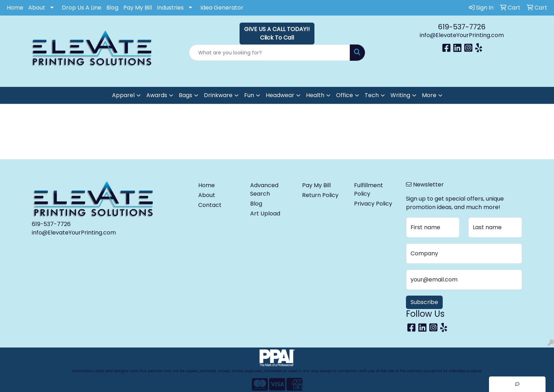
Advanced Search (264, 189)
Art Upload (265, 213)
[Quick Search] (270, 53)
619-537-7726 (462, 27)
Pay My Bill (138, 8)
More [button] (429, 95)
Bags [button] (185, 95)
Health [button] (315, 95)
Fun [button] (249, 95)
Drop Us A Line (82, 8)
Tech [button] (372, 95)
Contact (210, 205)
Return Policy (320, 195)
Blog (112, 8)
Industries (170, 8)
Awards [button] (157, 95)
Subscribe (424, 302)
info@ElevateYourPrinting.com (462, 35)
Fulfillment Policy (369, 189)
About (37, 8)
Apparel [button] (123, 95)
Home (15, 8)
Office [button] (344, 95)
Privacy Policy (373, 204)
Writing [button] (400, 95)
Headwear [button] (280, 95)
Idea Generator (222, 8)
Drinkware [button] (218, 95)
